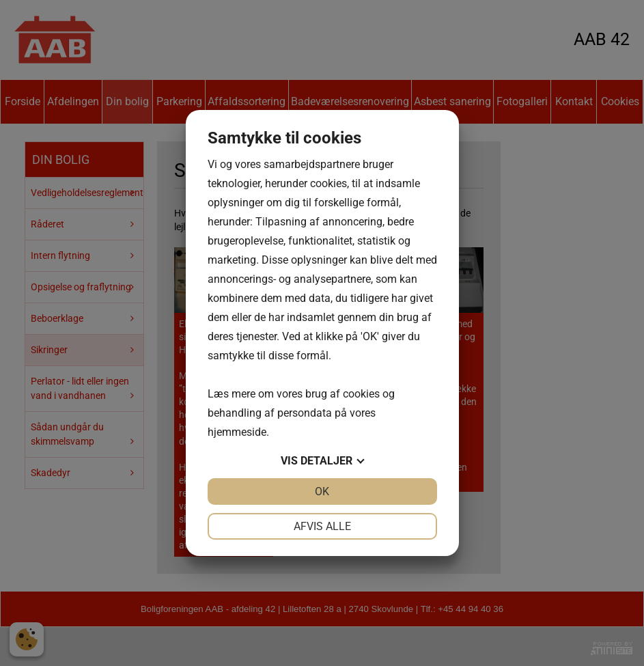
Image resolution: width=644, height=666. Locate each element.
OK (322, 491)
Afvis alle (322, 526)
